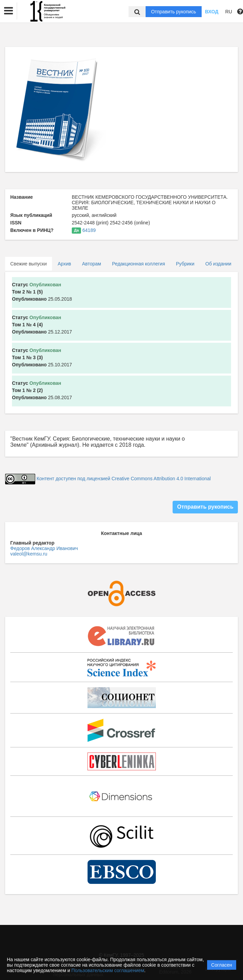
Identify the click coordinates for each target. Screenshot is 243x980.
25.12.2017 (42, 325)
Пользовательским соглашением (108, 970)
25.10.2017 (42, 357)
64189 (89, 230)
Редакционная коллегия (139, 264)
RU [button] (229, 12)
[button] (9, 11)
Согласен (222, 965)
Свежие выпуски (29, 264)
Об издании (218, 264)
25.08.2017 (42, 390)
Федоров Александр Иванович (44, 548)
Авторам (92, 264)
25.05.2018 (42, 292)
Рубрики (185, 264)
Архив (64, 264)
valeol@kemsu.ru (29, 554)
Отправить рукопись (174, 12)
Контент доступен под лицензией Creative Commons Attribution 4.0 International (124, 479)
